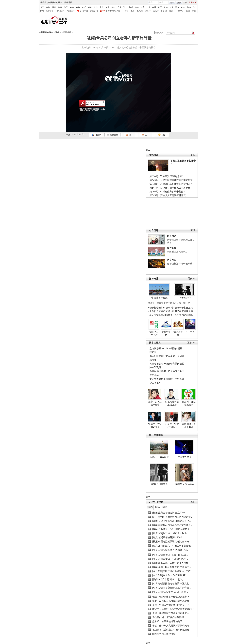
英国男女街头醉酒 (185, 484)
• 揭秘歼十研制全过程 (182, 308)
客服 (185, 2)
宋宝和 (153, 360)
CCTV (180, 11)
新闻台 (58, 32)
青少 (96, 7)
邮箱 (189, 7)
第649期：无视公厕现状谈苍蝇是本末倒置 (171, 180)
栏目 (194, 11)
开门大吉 (190, 332)
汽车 (125, 7)
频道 (188, 11)
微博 (166, 7)
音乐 (84, 7)
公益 (114, 7)
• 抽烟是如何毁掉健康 (182, 311)
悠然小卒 (154, 375)
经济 (54, 7)
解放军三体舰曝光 (160, 457)
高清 (126, 11)
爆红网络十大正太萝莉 (189, 426)
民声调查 (172, 248)
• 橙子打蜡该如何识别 (159, 308)
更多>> (191, 278)
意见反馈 (112, 135)
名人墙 (178, 303)
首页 (42, 7)
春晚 (72, 7)
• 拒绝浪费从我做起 (183, 315)
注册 (179, 3)
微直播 (160, 303)
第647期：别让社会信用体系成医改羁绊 (170, 188)
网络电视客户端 (113, 11)
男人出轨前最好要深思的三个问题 (167, 356)
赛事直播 (94, 11)
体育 (60, 7)
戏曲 (78, 7)
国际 (158, 507)
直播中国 (84, 11)
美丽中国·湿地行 (154, 333)
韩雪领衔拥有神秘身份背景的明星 (167, 364)
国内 (150, 507)
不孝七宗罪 (185, 298)
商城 (154, 7)
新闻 (48, 7)
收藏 (162, 135)
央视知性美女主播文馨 (172, 403)
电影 (133, 11)
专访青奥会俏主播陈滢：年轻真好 (167, 379)
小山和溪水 (155, 383)
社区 (160, 7)
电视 (42, 11)
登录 (172, 3)
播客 (171, 11)
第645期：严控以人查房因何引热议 (168, 195)
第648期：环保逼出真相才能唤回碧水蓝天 (171, 184)
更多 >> (191, 343)
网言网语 (172, 236)
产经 (119, 7)
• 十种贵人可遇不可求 (159, 311)
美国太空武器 (185, 457)
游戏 (195, 7)
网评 (165, 507)
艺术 (108, 7)
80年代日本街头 (160, 484)
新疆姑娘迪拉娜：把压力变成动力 (167, 371)
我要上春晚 (178, 333)
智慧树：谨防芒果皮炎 (189, 403)
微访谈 (151, 303)
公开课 (164, 11)
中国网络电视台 (55, 2)
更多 (193, 155)
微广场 (169, 303)
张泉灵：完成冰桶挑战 (172, 426)
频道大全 (50, 11)
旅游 (131, 7)
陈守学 (153, 352)
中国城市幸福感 (159, 298)
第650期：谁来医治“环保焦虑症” (166, 176)
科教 (90, 7)
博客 (171, 7)
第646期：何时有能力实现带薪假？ (168, 192)
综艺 (66, 7)
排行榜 (97, 135)
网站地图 (68, 2)
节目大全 (71, 11)
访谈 (183, 7)
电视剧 (140, 11)
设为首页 (193, 2)
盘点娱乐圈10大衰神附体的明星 (166, 348)
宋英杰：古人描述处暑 (155, 426)
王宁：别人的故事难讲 (155, 403)
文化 (102, 7)
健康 (137, 7)
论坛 (177, 7)
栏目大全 (61, 11)
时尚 (143, 7)
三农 (148, 7)
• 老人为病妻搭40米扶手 (160, 315)
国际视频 (67, 32)
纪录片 (148, 11)
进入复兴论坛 (124, 47)
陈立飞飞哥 (155, 367)
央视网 (43, 2)
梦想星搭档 (166, 333)
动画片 (156, 11)
